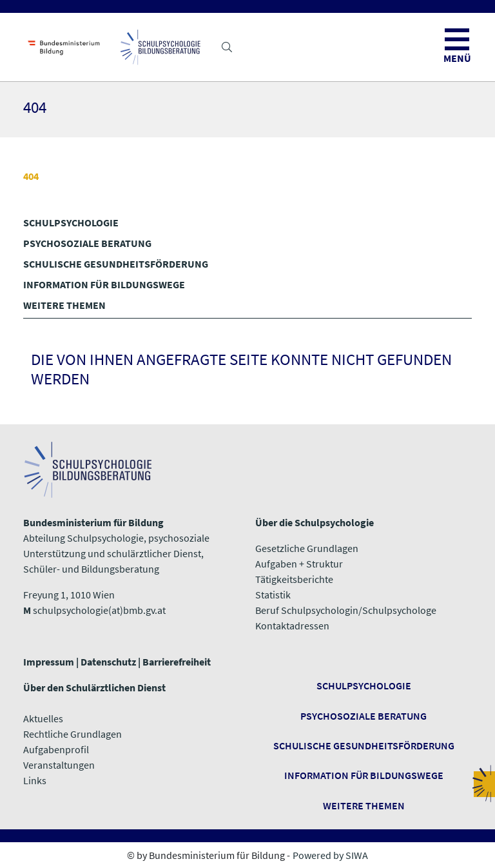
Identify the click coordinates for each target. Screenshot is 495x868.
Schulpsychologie (364, 686)
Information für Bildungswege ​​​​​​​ (364, 775)
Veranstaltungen (59, 765)
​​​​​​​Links (35, 780)
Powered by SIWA (330, 855)
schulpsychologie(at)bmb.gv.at (99, 610)
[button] (227, 47)
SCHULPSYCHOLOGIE (71, 222)
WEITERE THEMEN (64, 305)
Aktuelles (43, 718)
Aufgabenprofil (56, 749)
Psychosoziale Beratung (364, 716)
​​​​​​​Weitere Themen (364, 805)
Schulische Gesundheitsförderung (364, 745)
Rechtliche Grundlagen (73, 734)
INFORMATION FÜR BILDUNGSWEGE (104, 284)
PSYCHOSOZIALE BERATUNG (87, 243)
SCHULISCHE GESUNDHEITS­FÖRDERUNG (116, 264)
